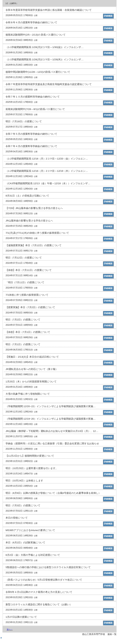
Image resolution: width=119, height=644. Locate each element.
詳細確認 (108, 16)
